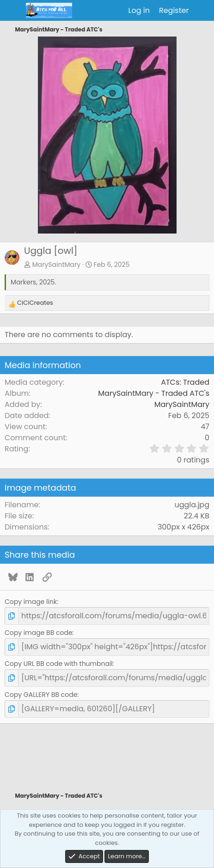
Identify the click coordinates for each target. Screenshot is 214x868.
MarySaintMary (56, 265)
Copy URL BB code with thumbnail (59, 664)
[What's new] (203, 11)
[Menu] (13, 11)
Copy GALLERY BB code (41, 695)
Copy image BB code (39, 633)
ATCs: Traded (185, 382)
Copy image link (31, 602)
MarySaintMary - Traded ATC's (154, 393)
